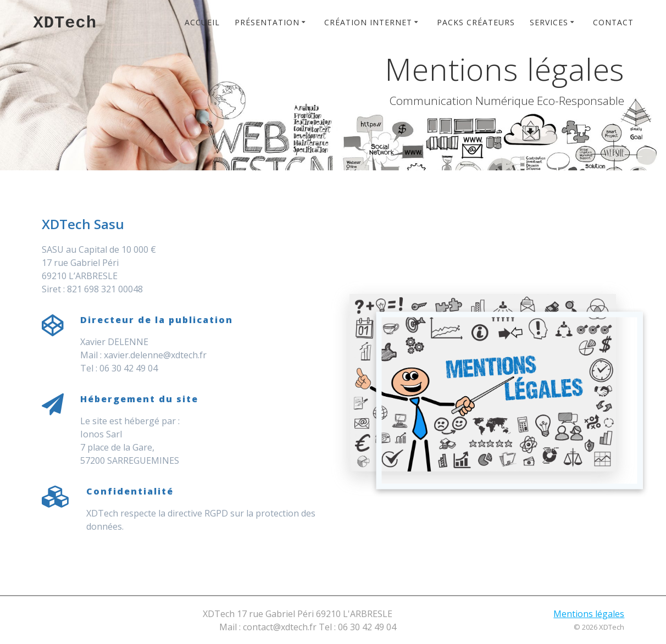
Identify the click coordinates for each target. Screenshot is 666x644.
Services (549, 22)
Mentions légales (589, 614)
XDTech (65, 23)
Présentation (267, 22)
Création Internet (368, 22)
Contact (613, 22)
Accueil (202, 22)
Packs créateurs (476, 22)
